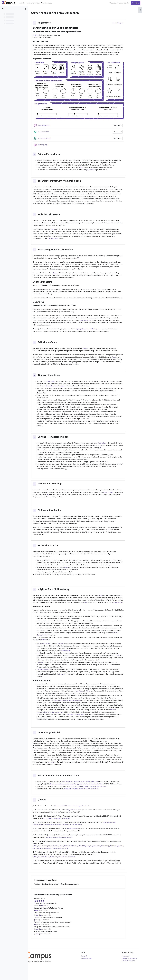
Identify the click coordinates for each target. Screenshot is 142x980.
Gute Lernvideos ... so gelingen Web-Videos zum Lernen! (86, 788)
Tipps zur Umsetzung (54, 377)
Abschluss (122, 126)
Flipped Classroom (79, 816)
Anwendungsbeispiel (54, 739)
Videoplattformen (47, 686)
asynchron (96, 170)
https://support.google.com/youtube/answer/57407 (87, 795)
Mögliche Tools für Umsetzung (59, 594)
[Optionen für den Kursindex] (26, 9)
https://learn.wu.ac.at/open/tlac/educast (61, 825)
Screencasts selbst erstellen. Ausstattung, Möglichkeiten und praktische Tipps (82, 791)
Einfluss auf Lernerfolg (55, 487)
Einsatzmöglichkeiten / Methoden (61, 251)
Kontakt (89, 964)
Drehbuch (57, 383)
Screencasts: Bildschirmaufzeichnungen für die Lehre (78, 813)
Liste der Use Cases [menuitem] (33, 3)
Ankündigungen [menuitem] (46, 3)
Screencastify (71, 656)
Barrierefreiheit (58, 240)
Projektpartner (92, 966)
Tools (86, 168)
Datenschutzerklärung (127, 966)
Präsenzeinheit (114, 496)
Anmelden (136, 3)
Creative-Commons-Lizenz (80, 720)
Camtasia (45, 668)
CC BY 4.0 (41, 35)
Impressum (123, 964)
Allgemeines (50, 23)
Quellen (47, 806)
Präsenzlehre (67, 679)
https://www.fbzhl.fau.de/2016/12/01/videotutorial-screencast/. (60, 864)
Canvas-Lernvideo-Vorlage (60, 388)
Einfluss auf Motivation (55, 514)
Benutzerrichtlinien (126, 969)
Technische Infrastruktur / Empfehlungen (65, 181)
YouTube (85, 697)
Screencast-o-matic (49, 649)
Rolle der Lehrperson (54, 215)
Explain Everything (91, 322)
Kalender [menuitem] (22, 3)
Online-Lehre (108, 446)
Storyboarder (123, 607)
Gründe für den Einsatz (55, 155)
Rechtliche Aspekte (53, 549)
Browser (66, 649)
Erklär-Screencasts (48, 283)
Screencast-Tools (47, 611)
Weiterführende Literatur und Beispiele (73, 706)
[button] (40, 23)
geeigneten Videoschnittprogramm (94, 331)
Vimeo (94, 697)
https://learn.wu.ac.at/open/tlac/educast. (63, 844)
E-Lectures (44, 303)
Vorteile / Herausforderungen (58, 440)
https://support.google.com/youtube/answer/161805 (95, 793)
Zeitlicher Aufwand (53, 344)
